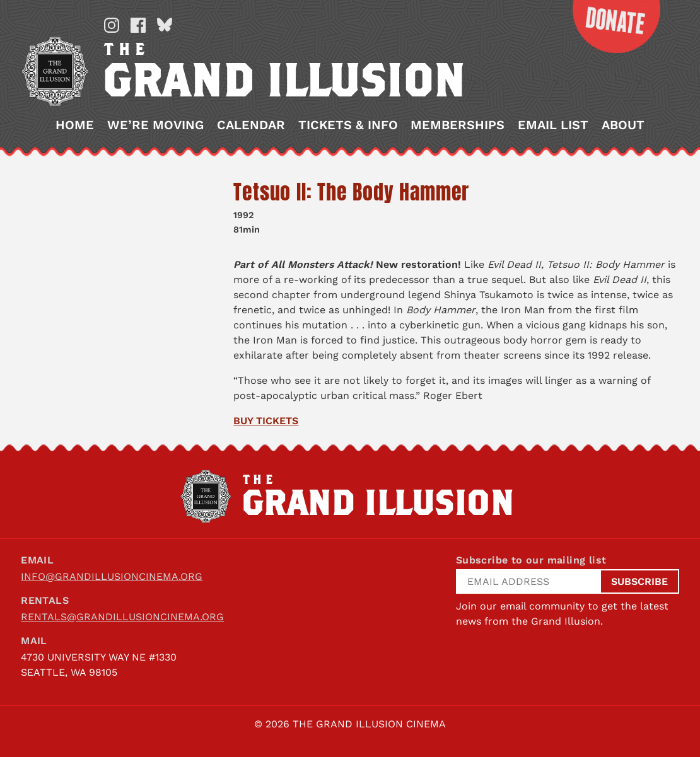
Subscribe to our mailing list (531, 560)
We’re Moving (155, 125)
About (623, 125)
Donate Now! (607, 26)
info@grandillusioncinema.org (112, 576)
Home (75, 125)
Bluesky (165, 25)
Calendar (251, 125)
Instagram (112, 25)
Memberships (458, 125)
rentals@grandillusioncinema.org (122, 617)
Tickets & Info (348, 125)
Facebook (138, 25)
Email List (553, 125)
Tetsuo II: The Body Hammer (351, 192)
